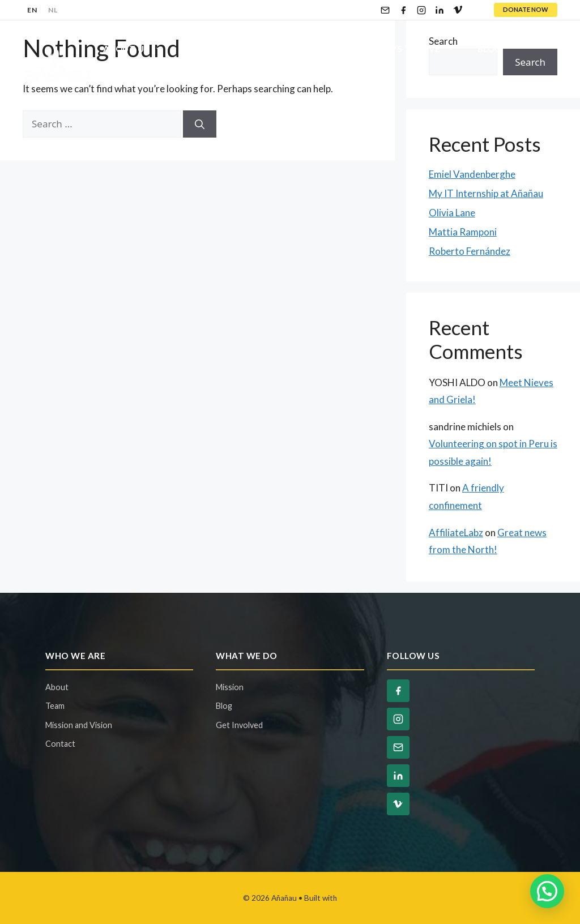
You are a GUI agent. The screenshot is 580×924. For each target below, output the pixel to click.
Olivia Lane (452, 213)
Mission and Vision (79, 725)
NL (53, 10)
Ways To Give (421, 49)
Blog (490, 49)
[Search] (200, 124)
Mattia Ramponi (463, 232)
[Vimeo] (458, 10)
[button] (547, 891)
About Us (139, 49)
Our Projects (218, 49)
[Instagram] (421, 10)
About (57, 687)
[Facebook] (403, 10)
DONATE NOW (526, 9)
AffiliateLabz (456, 532)
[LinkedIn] (440, 10)
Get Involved (319, 49)
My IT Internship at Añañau (486, 193)
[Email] (385, 10)
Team (55, 706)
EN (32, 10)
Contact (125, 83)
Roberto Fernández (470, 251)
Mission (230, 687)
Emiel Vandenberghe (472, 174)
